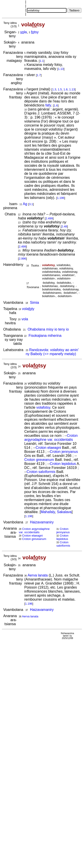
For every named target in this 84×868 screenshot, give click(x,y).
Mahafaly (48, 512)
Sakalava (64, 512)
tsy (35, 32)
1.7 (39, 75)
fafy (48, 105)
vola (25, 319)
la (23, 32)
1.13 (61, 69)
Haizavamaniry (42, 522)
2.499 (49, 218)
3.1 (31, 204)
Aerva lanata (38, 575)
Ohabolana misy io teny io (48, 329)
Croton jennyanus (64, 452)
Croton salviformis (41, 472)
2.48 (64, 226)
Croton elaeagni (48, 448)
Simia (34, 303)
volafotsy (43, 407)
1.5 (60, 89)
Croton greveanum (39, 460)
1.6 (56, 105)
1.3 (54, 89)
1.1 (42, 61)
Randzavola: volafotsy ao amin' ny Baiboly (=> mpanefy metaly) (52, 352)
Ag (25, 204)
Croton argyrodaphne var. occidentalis (51, 438)
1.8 (65, 89)
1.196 (61, 198)
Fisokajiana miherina (45, 336)
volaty (28, 309)
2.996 (23, 259)
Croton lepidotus (63, 464)
